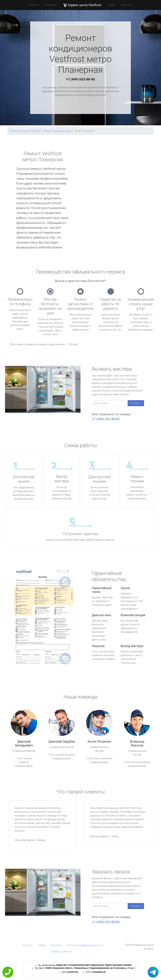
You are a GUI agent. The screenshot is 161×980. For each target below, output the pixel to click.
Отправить (136, 403)
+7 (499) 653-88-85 (80, 79)
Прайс (111, 5)
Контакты (127, 5)
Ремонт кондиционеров (58, 131)
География (51, 5)
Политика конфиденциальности (85, 945)
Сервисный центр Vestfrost (25, 131)
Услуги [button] (33, 5)
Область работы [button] (61, 952)
